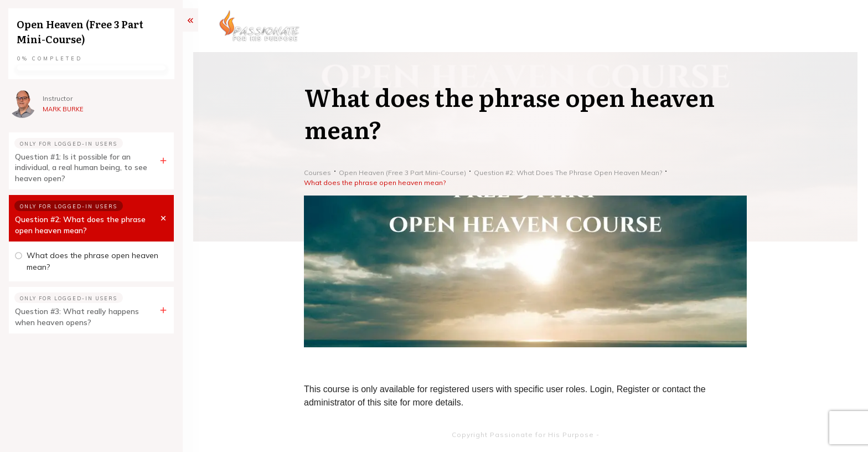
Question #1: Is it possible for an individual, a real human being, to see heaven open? (81, 168)
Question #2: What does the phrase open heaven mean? (80, 225)
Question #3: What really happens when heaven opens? (77, 317)
